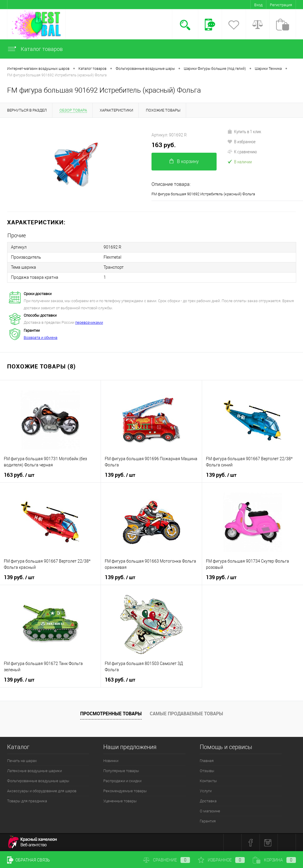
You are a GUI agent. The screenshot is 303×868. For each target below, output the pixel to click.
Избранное (221, 860)
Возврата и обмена (41, 338)
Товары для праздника (27, 801)
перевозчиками (89, 322)
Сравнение (167, 860)
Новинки (111, 761)
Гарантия (208, 821)
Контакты (208, 781)
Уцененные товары (120, 801)
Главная (207, 761)
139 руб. (120, 475)
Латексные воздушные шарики (34, 771)
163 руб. (164, 145)
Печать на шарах (22, 761)
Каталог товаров (35, 49)
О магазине (210, 811)
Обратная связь (29, 860)
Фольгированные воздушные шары (38, 781)
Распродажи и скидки (122, 781)
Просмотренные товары (111, 714)
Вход (258, 5)
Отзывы (207, 771)
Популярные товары (121, 771)
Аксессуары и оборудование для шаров (42, 791)
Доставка (208, 801)
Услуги (206, 791)
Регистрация (281, 5)
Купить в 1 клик (244, 131)
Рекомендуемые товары (125, 791)
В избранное (241, 141)
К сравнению (242, 152)
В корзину (184, 161)
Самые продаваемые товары (186, 714)
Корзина (274, 860)
